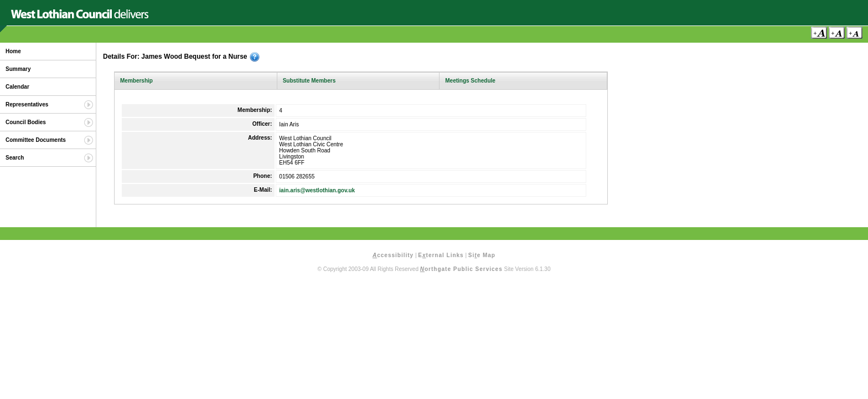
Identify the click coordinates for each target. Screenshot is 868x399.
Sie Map (482, 255)
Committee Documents (36, 140)
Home (13, 51)
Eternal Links (441, 255)
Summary (18, 69)
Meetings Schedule (470, 81)
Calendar (17, 87)
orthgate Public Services (461, 269)
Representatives (27, 104)
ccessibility (393, 255)
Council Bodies (26, 122)
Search (15, 158)
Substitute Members (309, 81)
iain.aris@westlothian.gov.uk (317, 190)
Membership (136, 81)
